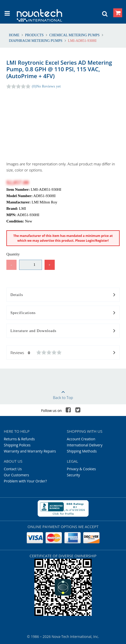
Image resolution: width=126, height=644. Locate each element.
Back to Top (63, 393)
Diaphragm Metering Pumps (36, 41)
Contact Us (13, 469)
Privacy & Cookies (81, 469)
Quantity (13, 254)
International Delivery (85, 445)
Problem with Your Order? (25, 481)
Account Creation (81, 439)
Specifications (63, 313)
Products (34, 35)
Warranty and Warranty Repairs (30, 451)
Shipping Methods (82, 451)
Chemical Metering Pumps (74, 35)
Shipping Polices (17, 445)
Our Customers (16, 475)
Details (63, 295)
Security (74, 475)
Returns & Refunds (19, 439)
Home (15, 35)
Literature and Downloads (63, 331)
